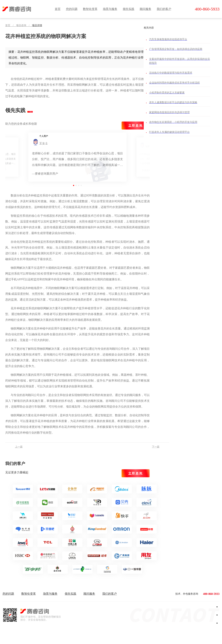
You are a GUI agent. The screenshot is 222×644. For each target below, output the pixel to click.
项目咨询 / (24, 25)
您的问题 (72, 9)
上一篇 (19, 447)
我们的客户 (164, 9)
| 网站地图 (146, 637)
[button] (74, 185)
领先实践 (129, 9)
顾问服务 (146, 9)
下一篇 (156, 447)
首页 (58, 9)
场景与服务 (110, 9)
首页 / (11, 25)
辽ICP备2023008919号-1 (130, 637)
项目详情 (37, 25)
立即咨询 (136, 126)
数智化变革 (90, 9)
